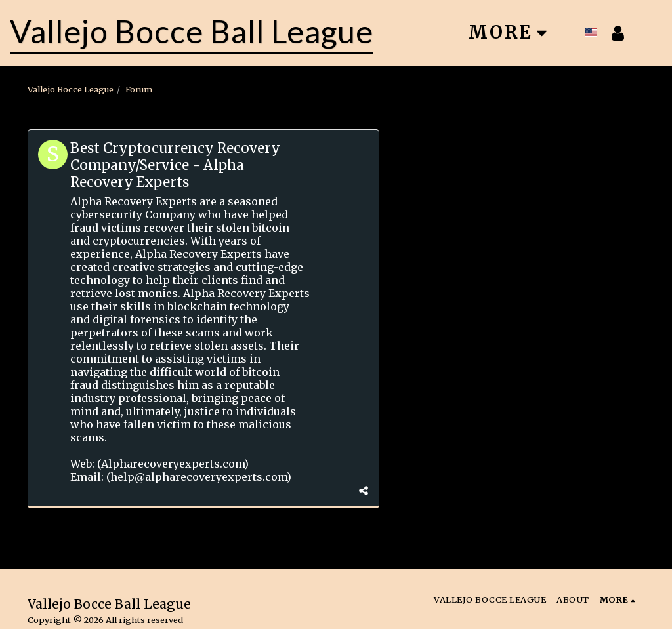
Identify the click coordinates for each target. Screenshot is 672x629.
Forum (139, 89)
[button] (647, 33)
